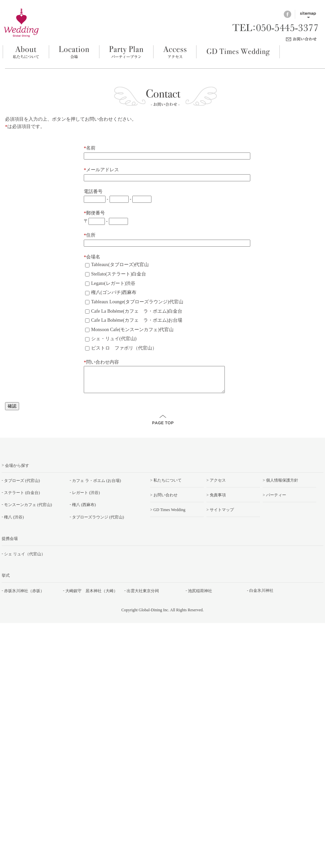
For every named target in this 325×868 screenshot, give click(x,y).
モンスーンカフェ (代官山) (28, 510)
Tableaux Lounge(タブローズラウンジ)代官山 (134, 302)
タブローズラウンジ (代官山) (98, 522)
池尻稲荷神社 (200, 596)
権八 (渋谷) (14, 522)
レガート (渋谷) (86, 498)
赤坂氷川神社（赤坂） (24, 596)
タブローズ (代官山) (22, 486)
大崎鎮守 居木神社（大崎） (91, 596)
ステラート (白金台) (22, 498)
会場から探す (17, 471)
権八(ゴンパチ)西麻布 (111, 292)
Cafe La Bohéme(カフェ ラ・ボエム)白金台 (134, 311)
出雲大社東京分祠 (143, 596)
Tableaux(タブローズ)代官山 (117, 265)
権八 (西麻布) (84, 510)
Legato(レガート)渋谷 (110, 283)
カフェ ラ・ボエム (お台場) (96, 486)
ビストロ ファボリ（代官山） (121, 348)
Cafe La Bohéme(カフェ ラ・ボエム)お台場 (134, 320)
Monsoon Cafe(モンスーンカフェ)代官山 (129, 330)
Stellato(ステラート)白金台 (116, 274)
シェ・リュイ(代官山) (111, 339)
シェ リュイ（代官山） (25, 559)
